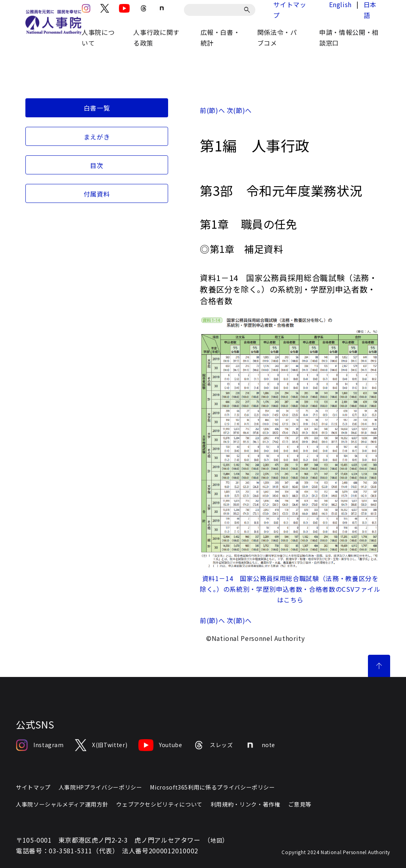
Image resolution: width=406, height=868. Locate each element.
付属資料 (97, 194)
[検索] (248, 10)
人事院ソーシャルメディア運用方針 (62, 804)
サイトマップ (33, 787)
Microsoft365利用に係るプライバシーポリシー (212, 787)
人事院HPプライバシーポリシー (101, 787)
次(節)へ (239, 110)
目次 (97, 165)
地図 (216, 840)
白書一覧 (97, 108)
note (260, 745)
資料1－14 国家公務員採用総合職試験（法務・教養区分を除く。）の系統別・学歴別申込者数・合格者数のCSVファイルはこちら (290, 589)
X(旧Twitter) (101, 745)
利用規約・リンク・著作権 (245, 804)
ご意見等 (300, 804)
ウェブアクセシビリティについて (159, 804)
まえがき (97, 137)
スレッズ (213, 745)
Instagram (40, 745)
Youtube (160, 745)
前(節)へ (212, 110)
